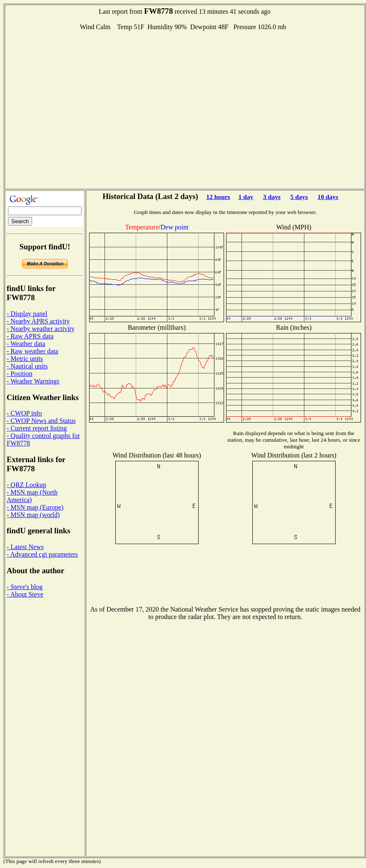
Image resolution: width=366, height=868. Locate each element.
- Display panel (27, 314)
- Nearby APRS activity (38, 321)
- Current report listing (37, 428)
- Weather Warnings (33, 381)
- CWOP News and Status (41, 421)
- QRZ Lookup (26, 485)
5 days (299, 197)
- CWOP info (24, 413)
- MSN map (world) (33, 515)
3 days (272, 197)
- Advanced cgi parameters (42, 554)
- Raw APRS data (30, 336)
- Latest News (25, 547)
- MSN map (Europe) (35, 507)
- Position (20, 374)
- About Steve (25, 594)
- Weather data (26, 344)
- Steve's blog (25, 587)
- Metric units (25, 359)
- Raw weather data (32, 351)
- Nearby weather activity (41, 329)
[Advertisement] (78, 109)
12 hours (218, 197)
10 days (328, 197)
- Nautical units (27, 366)
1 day (246, 197)
